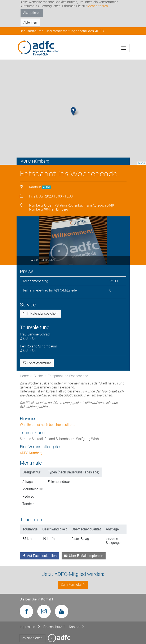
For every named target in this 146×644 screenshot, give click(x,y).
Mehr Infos (28, 339)
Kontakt (77, 627)
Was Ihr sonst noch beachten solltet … (48, 425)
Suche (38, 376)
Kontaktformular (37, 363)
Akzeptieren (32, 13)
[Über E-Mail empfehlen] (84, 556)
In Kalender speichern (41, 313)
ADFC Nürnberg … (33, 453)
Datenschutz (55, 627)
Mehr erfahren (98, 6)
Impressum (30, 627)
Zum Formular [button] (73, 585)
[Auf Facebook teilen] (40, 556)
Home (24, 376)
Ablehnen (30, 22)
